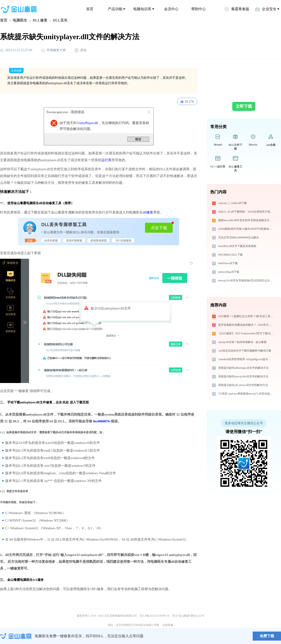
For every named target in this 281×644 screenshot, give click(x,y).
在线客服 (168, 625)
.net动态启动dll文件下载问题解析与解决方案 (245, 351)
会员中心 (171, 9)
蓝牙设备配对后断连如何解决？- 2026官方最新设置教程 (246, 325)
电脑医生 (20, 20)
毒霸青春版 (237, 9)
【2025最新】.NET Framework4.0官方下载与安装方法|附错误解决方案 (246, 333)
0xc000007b (101, 421)
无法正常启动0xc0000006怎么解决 (239, 237)
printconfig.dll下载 (229, 272)
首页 (90, 9)
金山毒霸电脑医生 (20, 580)
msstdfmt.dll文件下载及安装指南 (237, 246)
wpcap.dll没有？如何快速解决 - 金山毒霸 (242, 342)
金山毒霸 (16, 636)
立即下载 (244, 106)
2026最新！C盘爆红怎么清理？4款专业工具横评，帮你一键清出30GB (246, 316)
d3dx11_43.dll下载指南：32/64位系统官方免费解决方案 (246, 212)
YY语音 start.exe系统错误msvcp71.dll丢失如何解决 (246, 394)
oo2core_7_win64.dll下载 (233, 203)
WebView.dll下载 (228, 263)
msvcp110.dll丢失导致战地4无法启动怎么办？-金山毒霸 (246, 280)
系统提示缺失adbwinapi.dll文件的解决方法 (243, 368)
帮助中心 (199, 9)
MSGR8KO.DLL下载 (230, 255)
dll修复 (148, 212)
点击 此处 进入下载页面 (72, 402)
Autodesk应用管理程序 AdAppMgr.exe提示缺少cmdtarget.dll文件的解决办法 (246, 359)
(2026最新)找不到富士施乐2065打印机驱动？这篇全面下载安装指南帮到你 (246, 229)
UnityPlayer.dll (88, 123)
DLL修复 (40, 20)
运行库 (106, 160)
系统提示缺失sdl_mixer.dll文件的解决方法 (243, 385)
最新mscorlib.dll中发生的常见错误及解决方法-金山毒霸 (246, 220)
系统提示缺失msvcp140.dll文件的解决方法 (243, 376)
